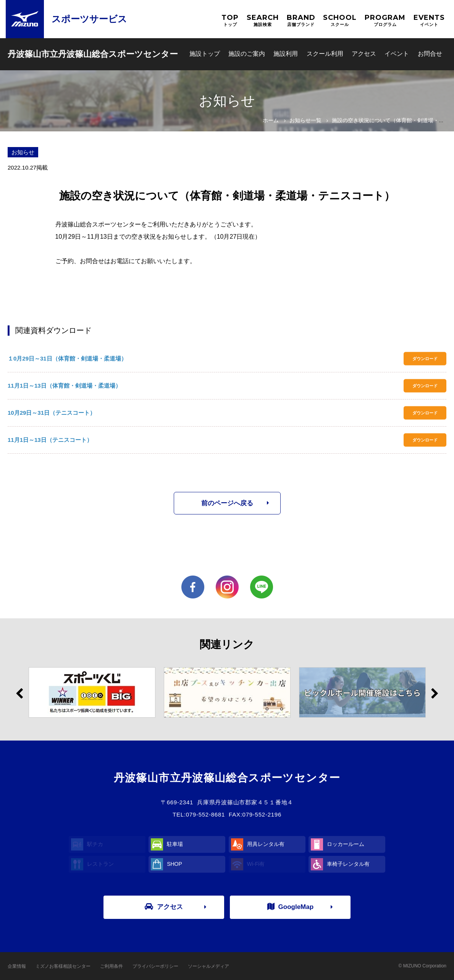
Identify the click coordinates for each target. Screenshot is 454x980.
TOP (230, 20)
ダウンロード (425, 359)
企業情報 (17, 966)
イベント (397, 54)
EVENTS (429, 20)
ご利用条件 (111, 966)
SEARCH (263, 20)
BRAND (301, 20)
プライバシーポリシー (155, 966)
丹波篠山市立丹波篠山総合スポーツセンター (93, 54)
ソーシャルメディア (208, 966)
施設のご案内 (247, 54)
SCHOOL (340, 20)
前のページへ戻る (227, 503)
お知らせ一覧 (305, 120)
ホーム (271, 120)
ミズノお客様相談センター (63, 966)
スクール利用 (325, 54)
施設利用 (286, 54)
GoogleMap (291, 907)
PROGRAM (385, 20)
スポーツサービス (89, 19)
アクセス (364, 54)
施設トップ (205, 54)
